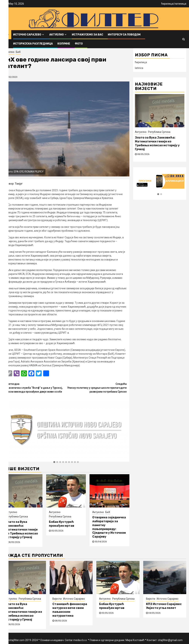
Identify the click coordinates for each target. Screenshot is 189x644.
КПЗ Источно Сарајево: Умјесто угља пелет (164, 606)
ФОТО (79, 44)
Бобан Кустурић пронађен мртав (62, 524)
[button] (54, 462)
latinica (139, 68)
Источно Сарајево (27, 35)
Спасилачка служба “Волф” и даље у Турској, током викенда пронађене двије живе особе (36, 388)
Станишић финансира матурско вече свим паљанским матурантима (70, 610)
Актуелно (56, 35)
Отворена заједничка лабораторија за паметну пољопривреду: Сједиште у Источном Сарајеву (109, 527)
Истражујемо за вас (87, 35)
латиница (180, 4)
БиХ (18, 52)
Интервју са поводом (124, 35)
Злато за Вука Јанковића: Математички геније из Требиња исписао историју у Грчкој (22, 529)
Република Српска (17, 517)
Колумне (64, 44)
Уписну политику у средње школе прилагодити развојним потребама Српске (96, 388)
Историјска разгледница (33, 44)
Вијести (57, 599)
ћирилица (167, 4)
